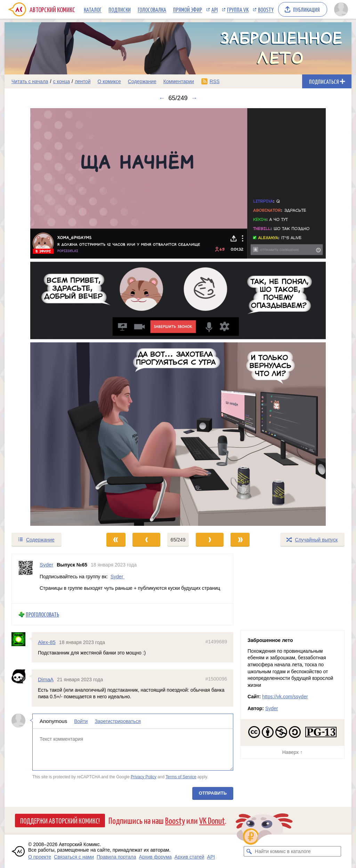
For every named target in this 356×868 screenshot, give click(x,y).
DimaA (46, 679)
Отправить (213, 793)
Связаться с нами (74, 857)
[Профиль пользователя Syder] (26, 579)
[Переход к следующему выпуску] (178, 317)
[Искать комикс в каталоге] (249, 851)
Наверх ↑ (292, 752)
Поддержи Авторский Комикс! (60, 820)
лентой (83, 81)
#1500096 (216, 679)
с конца (62, 81)
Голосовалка (152, 9)
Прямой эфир (188, 9)
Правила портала (116, 857)
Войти (81, 721)
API (215, 9)
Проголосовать (42, 614)
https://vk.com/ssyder (285, 697)
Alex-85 (47, 642)
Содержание (142, 81)
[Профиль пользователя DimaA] (22, 676)
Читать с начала (30, 81)
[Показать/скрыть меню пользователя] (341, 9)
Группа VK (238, 9)
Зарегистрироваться (118, 721)
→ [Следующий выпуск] (194, 98)
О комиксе (109, 81)
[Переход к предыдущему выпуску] (48, 317)
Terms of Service (181, 777)
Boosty (266, 9)
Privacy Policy (144, 777)
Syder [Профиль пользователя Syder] (46, 565)
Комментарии (179, 81)
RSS (215, 81)
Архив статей (189, 857)
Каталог (93, 9)
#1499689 (216, 642)
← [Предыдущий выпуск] (162, 98)
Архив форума (155, 857)
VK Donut (212, 820)
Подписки (120, 9)
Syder (117, 576)
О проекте (40, 857)
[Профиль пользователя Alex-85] (22, 639)
